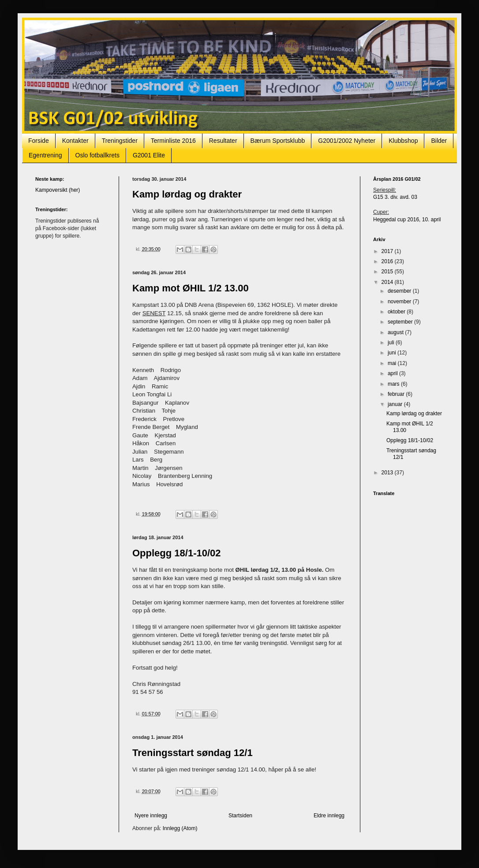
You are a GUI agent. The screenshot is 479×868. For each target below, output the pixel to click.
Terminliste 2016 (173, 141)
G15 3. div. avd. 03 (395, 197)
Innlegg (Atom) (180, 828)
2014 (388, 282)
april (393, 373)
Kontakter (75, 141)
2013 (388, 473)
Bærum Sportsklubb (278, 141)
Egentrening (45, 155)
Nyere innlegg (151, 816)
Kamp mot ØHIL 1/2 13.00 (191, 288)
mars (394, 384)
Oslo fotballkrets (97, 155)
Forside (39, 141)
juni (393, 353)
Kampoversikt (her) (58, 190)
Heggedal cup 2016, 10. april (407, 220)
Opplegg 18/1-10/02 (177, 553)
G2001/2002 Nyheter (347, 141)
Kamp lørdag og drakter (187, 194)
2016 (388, 261)
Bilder (439, 141)
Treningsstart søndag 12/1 (193, 753)
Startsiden (240, 816)
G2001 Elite (149, 155)
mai (393, 363)
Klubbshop (403, 141)
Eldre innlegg (329, 816)
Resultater (223, 141)
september (401, 322)
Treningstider (120, 141)
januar (396, 404)
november (400, 302)
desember (400, 291)
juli (392, 343)
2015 (388, 272)
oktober (397, 312)
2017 (388, 251)
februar (397, 394)
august (396, 332)
